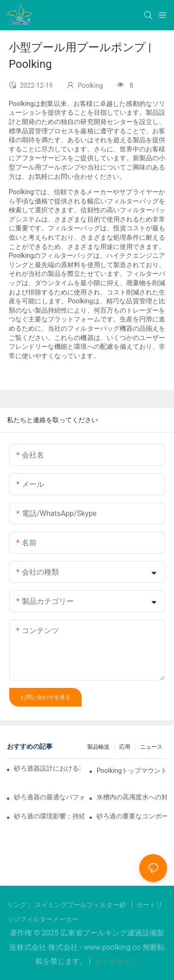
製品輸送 (98, 747)
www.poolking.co (113, 947)
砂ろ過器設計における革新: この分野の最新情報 (47, 768)
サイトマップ (116, 961)
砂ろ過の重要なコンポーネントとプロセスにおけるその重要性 (132, 816)
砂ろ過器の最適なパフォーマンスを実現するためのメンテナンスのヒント (49, 797)
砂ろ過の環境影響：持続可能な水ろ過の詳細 (49, 816)
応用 (125, 747)
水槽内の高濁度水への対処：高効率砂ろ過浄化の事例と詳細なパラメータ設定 (132, 797)
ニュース (151, 747)
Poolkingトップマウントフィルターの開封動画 (132, 771)
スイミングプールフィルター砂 (81, 905)
